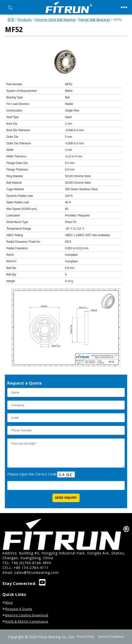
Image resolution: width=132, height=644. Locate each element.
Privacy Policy (86, 637)
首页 (11, 19)
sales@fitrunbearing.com (37, 572)
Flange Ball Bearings (94, 19)
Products (25, 19)
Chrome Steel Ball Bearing (55, 19)
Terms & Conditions (111, 637)
